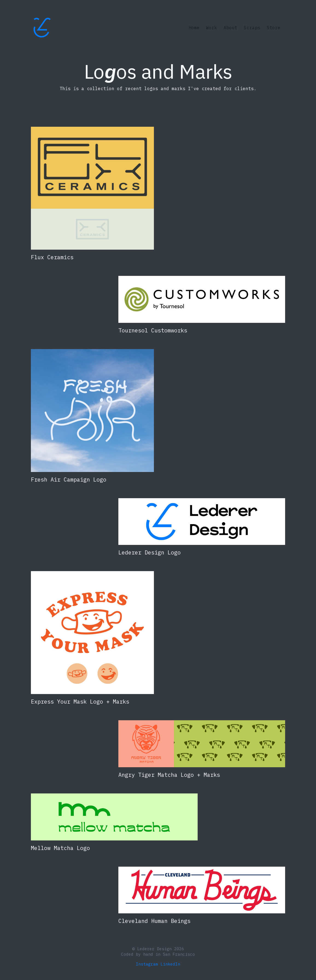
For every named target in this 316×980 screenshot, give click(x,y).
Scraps (252, 28)
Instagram (147, 964)
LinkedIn (170, 964)
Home (195, 27)
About (230, 28)
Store (274, 28)
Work (212, 28)
